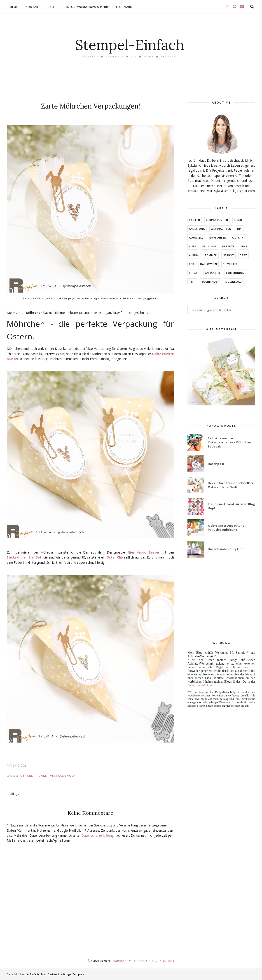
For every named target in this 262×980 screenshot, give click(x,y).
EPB (192, 264)
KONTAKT (167, 961)
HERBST (228, 255)
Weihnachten (221, 229)
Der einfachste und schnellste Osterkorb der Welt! (231, 485)
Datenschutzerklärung (98, 835)
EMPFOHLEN (218, 238)
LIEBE (193, 246)
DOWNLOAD (234, 282)
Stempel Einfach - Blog (33, 974)
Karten (195, 220)
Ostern (27, 776)
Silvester (230, 264)
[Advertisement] (221, 599)
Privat (194, 273)
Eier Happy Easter (144, 552)
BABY (243, 255)
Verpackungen (63, 776)
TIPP (192, 282)
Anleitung (197, 229)
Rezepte (228, 246)
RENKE (42, 776)
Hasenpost (216, 464)
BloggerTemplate (74, 974)
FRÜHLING (209, 246)
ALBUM (194, 255)
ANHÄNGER (213, 273)
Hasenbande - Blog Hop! (226, 549)
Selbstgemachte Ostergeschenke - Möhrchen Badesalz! (229, 442)
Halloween (209, 264)
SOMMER (211, 255)
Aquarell (196, 238)
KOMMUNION (235, 273)
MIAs (244, 246)
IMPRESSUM (123, 961)
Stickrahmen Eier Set (24, 557)
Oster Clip (115, 557)
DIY (240, 229)
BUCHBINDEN (211, 282)
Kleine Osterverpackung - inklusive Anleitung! (227, 528)
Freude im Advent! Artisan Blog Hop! (231, 506)
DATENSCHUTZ (146, 961)
